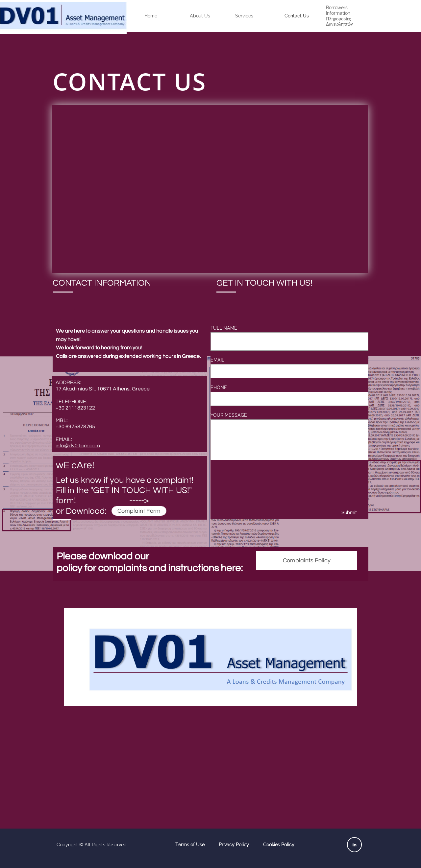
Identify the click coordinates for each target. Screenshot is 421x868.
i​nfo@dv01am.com (78, 446)
